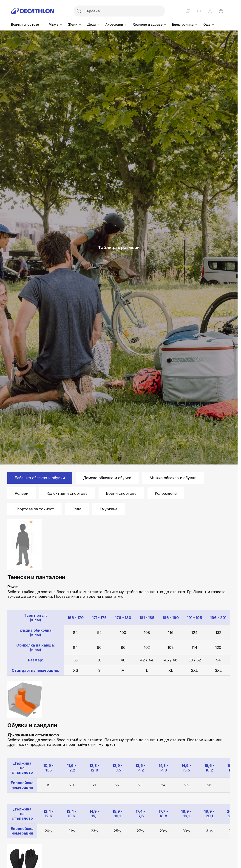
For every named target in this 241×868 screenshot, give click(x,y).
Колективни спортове (67, 493)
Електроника (185, 24)
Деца (94, 24)
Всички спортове (27, 24)
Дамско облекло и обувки (107, 478)
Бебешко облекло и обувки (40, 478)
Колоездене (166, 493)
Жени (75, 24)
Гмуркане (109, 509)
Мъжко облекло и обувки (173, 478)
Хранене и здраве (150, 24)
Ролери (21, 493)
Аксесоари (116, 24)
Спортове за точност (34, 509)
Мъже (56, 24)
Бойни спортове (121, 493)
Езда (77, 509)
